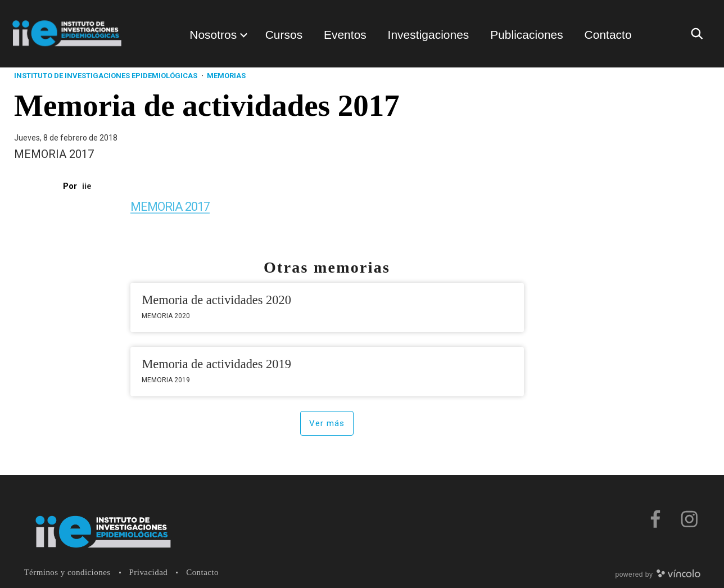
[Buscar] (700, 34)
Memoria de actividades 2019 (216, 364)
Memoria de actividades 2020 (216, 300)
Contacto (202, 572)
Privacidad (149, 572)
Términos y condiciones (67, 572)
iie (87, 186)
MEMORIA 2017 (171, 207)
